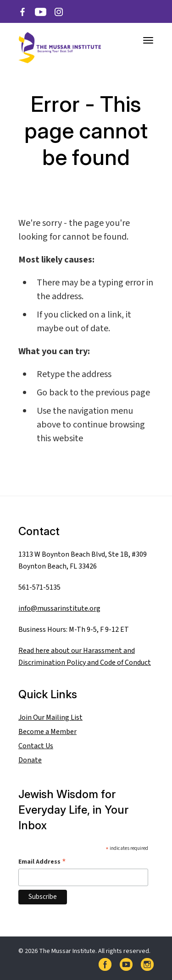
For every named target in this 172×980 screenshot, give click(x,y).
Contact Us (36, 746)
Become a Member (47, 732)
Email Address (42, 862)
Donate (30, 760)
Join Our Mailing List (50, 717)
